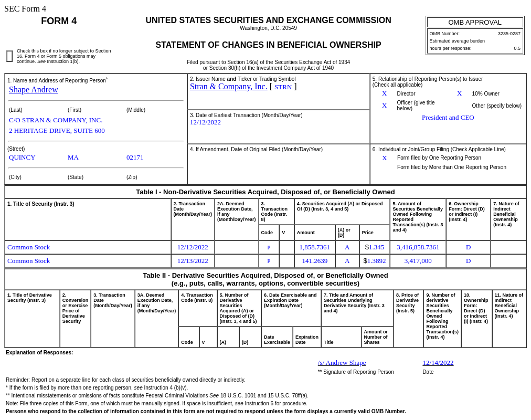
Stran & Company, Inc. (229, 86)
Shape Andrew (34, 90)
